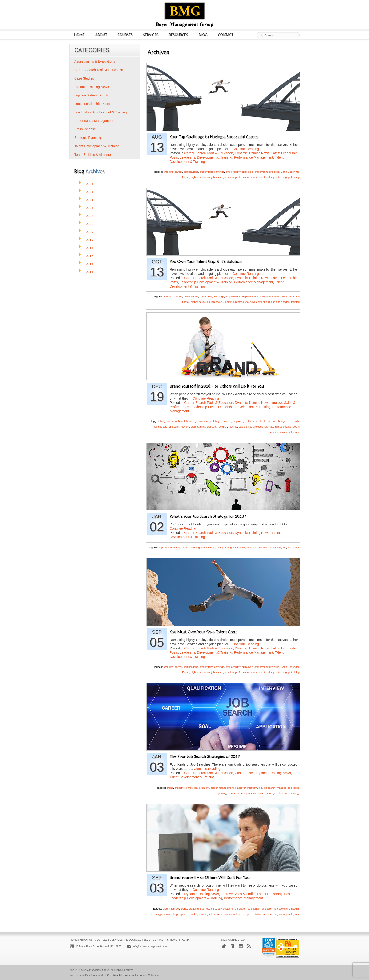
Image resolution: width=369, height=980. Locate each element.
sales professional (257, 427)
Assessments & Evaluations (95, 61)
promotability (198, 427)
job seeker (217, 177)
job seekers (161, 427)
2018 (90, 248)
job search (293, 421)
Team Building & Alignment (94, 155)
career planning (191, 548)
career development (198, 788)
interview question (257, 548)
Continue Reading (246, 149)
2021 (90, 224)
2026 (90, 184)
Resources (178, 34)
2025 (90, 192)
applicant (164, 548)
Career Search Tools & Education (209, 153)
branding (169, 172)
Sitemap (173, 940)
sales (242, 427)
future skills (273, 172)
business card (206, 421)
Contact (226, 34)
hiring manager (225, 548)
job (284, 548)
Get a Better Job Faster (258, 421)
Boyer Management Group (94, 970)
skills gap (271, 177)
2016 (90, 264)
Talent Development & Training (192, 777)
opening (222, 793)
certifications (191, 172)
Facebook (233, 946)
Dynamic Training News (252, 153)
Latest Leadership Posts (198, 407)
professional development (250, 177)
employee (247, 172)
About (101, 34)
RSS (249, 946)
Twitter (224, 946)
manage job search (288, 788)
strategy (295, 793)
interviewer (275, 548)
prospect (211, 427)
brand (182, 421)
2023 (90, 208)
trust (297, 432)
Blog (203, 34)
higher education (200, 177)
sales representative (280, 427)
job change (279, 421)
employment (208, 548)
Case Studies (245, 773)
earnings (219, 172)
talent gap (284, 177)
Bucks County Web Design (146, 975)
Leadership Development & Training (206, 157)
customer (226, 421)
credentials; (206, 172)
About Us (86, 940)
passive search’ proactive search (246, 793)
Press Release (85, 129)
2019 (90, 240)
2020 (90, 232)
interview (240, 548)
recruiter (223, 427)
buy (217, 421)
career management (222, 788)
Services (151, 34)
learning (229, 177)
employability (233, 172)
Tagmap (186, 940)
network (185, 427)
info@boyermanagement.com (150, 946)
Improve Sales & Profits (238, 894)
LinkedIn (174, 427)
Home (79, 34)
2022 (90, 216)
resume (233, 427)
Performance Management (253, 157)
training (295, 177)
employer (260, 172)
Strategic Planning (88, 138)
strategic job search (278, 793)
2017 (90, 256)
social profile (286, 432)
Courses (125, 34)
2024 (90, 200)
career (179, 172)
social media (270, 914)
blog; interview (169, 421)
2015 (90, 272)
